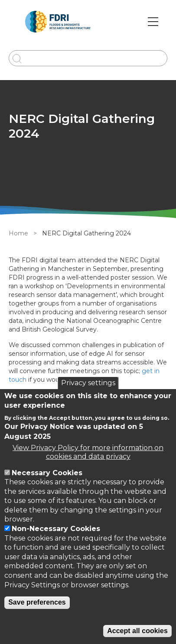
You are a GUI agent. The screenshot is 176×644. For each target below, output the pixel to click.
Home (18, 233)
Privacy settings (88, 383)
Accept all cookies (137, 631)
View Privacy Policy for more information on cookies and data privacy (88, 452)
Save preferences (37, 602)
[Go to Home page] (58, 22)
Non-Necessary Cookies (56, 529)
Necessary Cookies (47, 473)
